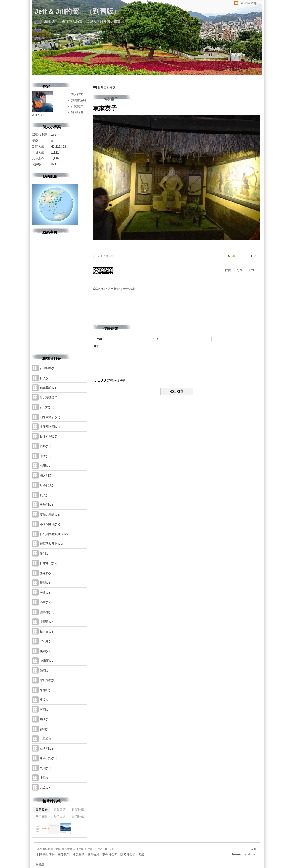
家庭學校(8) (48, 680)
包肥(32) (46, 466)
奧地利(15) (47, 505)
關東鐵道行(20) (50, 417)
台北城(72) (47, 407)
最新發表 (42, 810)
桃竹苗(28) (47, 632)
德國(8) (45, 729)
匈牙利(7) (46, 476)
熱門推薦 (78, 816)
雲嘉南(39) (47, 612)
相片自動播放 (107, 87)
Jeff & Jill (38, 115)
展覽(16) (46, 583)
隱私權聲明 (128, 855)
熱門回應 (60, 816)
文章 (38, 22)
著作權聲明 (110, 855)
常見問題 (79, 855)
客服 (141, 855)
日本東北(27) (49, 563)
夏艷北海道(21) (50, 515)
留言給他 (77, 112)
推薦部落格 (79, 100)
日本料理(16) (49, 437)
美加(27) (46, 651)
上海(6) (45, 778)
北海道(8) (46, 739)
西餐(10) (46, 446)
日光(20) (46, 378)
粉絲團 (40, 864)
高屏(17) (46, 602)
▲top (254, 849)
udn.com (252, 854)
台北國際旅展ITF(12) (54, 534)
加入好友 (77, 94)
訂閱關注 (77, 106)
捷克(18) (46, 495)
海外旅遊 (114, 289)
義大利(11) (47, 749)
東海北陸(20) (49, 758)
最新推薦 (78, 810)
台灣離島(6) (48, 368)
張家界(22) (47, 573)
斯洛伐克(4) (48, 485)
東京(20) (46, 700)
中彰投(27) (47, 622)
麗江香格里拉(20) (52, 544)
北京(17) (46, 788)
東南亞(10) (47, 690)
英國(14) (46, 710)
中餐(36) (46, 456)
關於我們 (64, 855)
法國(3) (45, 671)
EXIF (252, 270)
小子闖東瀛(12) (50, 524)
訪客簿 (40, 38)
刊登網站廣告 (46, 855)
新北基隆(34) (49, 398)
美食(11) (46, 593)
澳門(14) (46, 554)
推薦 (228, 270)
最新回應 (60, 810)
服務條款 (93, 855)
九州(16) (46, 768)
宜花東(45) (47, 641)
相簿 (38, 30)
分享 (240, 270)
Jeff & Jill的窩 (57, 11)
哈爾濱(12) (47, 661)
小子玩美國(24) (50, 427)
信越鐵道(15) (49, 388)
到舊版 (103, 11)
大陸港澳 (129, 289)
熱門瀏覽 (42, 816)
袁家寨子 (111, 99)
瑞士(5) (45, 719)
